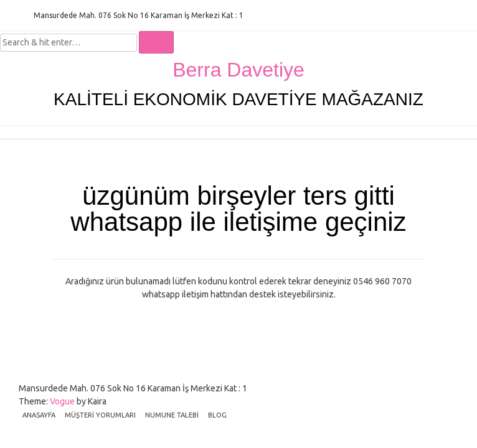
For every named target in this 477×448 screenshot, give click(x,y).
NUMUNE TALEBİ (172, 415)
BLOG (217, 415)
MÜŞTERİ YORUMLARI (100, 415)
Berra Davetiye (238, 70)
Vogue (62, 401)
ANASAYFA (39, 415)
